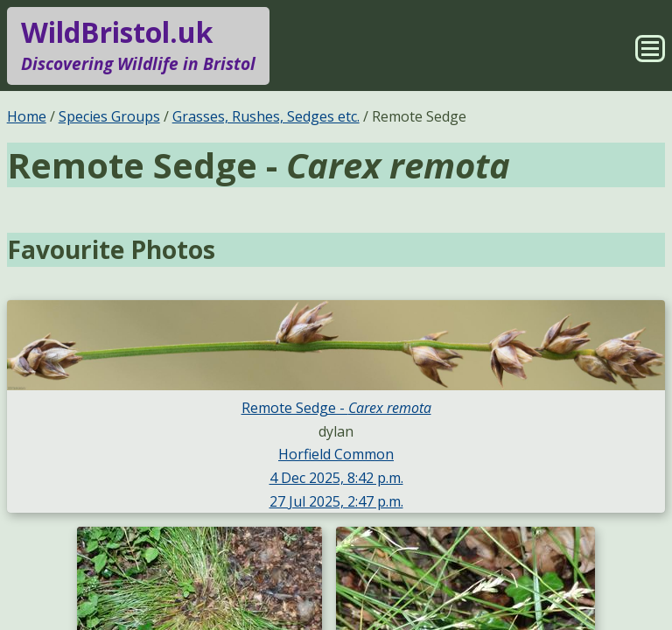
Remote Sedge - (336, 408)
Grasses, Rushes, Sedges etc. (266, 116)
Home (27, 116)
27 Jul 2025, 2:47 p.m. (336, 501)
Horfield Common (336, 454)
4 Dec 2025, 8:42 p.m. (336, 478)
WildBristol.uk (138, 45)
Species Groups (109, 116)
